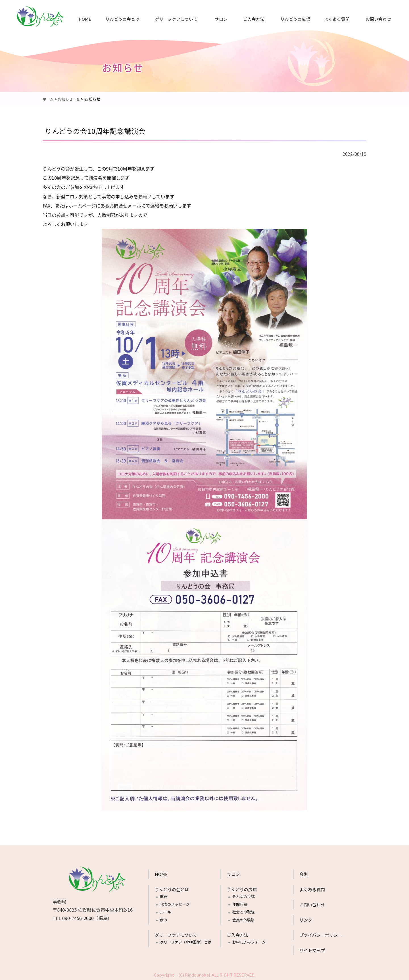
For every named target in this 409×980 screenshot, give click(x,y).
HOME (85, 19)
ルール (165, 912)
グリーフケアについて (176, 19)
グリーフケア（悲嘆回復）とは (186, 942)
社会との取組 (243, 912)
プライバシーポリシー (321, 935)
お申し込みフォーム (249, 942)
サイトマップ (312, 950)
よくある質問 (337, 19)
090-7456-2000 (78, 918)
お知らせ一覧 (71, 99)
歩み (164, 920)
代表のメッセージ (175, 904)
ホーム (49, 99)
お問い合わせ (378, 19)
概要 (164, 896)
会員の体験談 (243, 920)
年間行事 (240, 904)
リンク (306, 920)
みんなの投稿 (243, 896)
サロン (221, 19)
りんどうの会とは (122, 19)
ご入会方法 (254, 19)
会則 (304, 874)
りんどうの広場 (295, 19)
